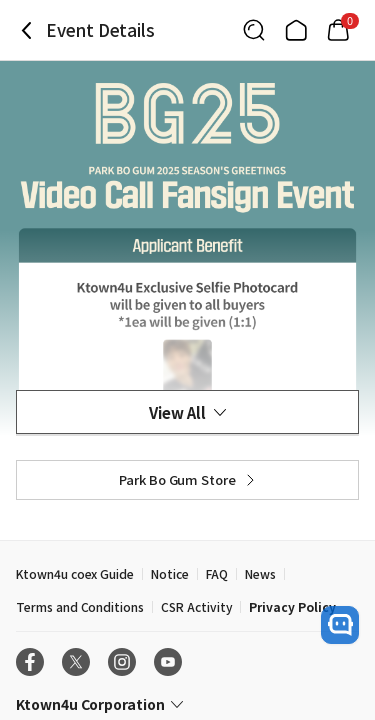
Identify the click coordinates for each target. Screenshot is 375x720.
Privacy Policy (292, 606)
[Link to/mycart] (338, 30)
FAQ (217, 573)
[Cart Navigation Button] (338, 30)
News (260, 573)
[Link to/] (296, 30)
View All (187, 412)
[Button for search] (254, 30)
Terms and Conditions (80, 606)
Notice (170, 573)
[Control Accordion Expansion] (187, 704)
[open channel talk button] (340, 625)
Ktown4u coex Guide (75, 573)
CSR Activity (196, 606)
